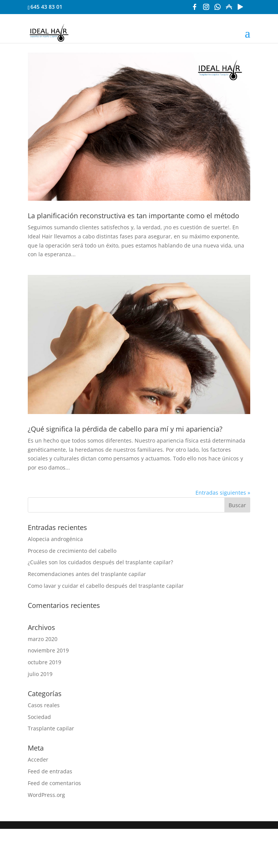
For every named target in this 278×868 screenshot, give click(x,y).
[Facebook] (195, 9)
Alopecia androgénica (55, 539)
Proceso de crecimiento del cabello (72, 551)
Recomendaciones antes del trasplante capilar (87, 574)
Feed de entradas (50, 771)
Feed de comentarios (54, 783)
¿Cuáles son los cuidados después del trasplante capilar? (100, 562)
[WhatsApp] (218, 9)
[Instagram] (206, 9)
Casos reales (44, 705)
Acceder (38, 759)
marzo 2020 (43, 639)
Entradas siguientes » (223, 493)
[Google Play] (240, 9)
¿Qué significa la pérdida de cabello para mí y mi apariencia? (125, 429)
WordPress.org (46, 795)
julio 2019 (40, 674)
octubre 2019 (44, 662)
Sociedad (39, 717)
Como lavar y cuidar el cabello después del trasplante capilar (106, 586)
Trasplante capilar (51, 728)
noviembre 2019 (48, 650)
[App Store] (229, 9)
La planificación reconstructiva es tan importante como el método (133, 216)
